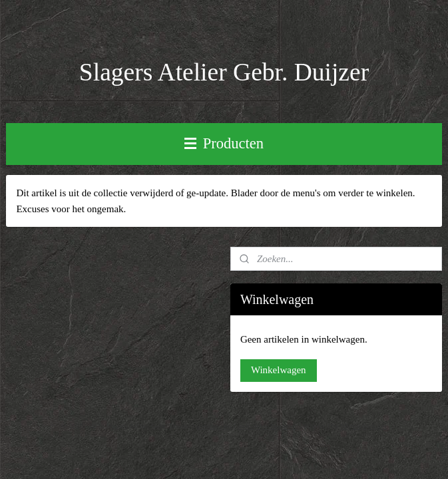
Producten (224, 143)
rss (228, 426)
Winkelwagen (279, 370)
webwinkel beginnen (267, 426)
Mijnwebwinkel (363, 426)
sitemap (207, 426)
